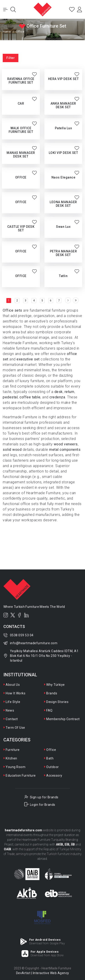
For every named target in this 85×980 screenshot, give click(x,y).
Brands (52, 693)
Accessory (54, 776)
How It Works (16, 693)
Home (7, 32)
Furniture (13, 750)
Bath (50, 758)
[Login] (80, 9)
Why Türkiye (56, 685)
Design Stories (57, 702)
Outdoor (53, 767)
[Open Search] (13, 9)
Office (51, 750)
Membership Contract (63, 719)
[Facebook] (20, 615)
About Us (13, 685)
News (10, 710)
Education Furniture (21, 776)
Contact (12, 719)
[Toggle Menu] (5, 9)
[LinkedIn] (27, 615)
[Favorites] (72, 9)
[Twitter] (13, 615)
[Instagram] (6, 615)
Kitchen (11, 758)
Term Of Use (15, 728)
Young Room (16, 767)
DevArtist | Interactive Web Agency (43, 973)
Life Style (13, 702)
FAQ (49, 710)
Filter (11, 58)
